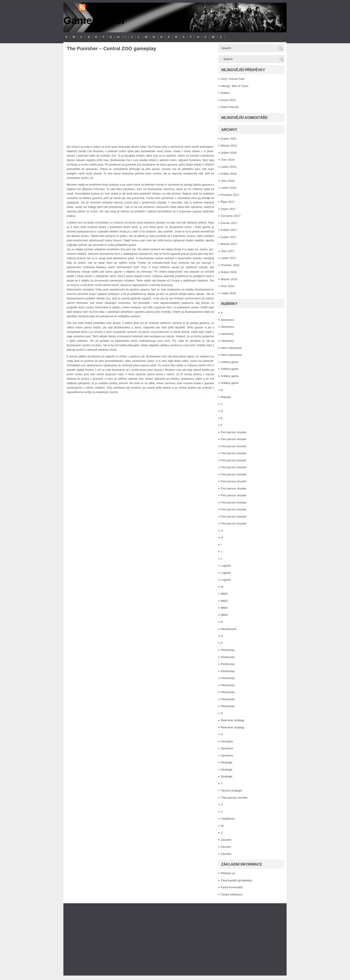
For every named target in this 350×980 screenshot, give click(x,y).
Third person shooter (234, 798)
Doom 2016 (228, 100)
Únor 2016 (228, 286)
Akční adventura (231, 348)
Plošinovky (228, 650)
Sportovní (227, 748)
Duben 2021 (229, 139)
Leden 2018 (228, 188)
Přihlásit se (228, 873)
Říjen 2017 (228, 202)
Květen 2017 (229, 230)
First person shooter (234, 432)
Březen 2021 (229, 146)
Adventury (227, 334)
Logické (226, 566)
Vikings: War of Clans (235, 86)
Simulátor (227, 741)
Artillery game (230, 362)
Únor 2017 (228, 251)
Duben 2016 (229, 272)
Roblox (225, 93)
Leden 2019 (228, 167)
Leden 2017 (228, 258)
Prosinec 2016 (230, 265)
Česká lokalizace (232, 894)
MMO (224, 594)
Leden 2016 (228, 293)
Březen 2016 (229, 279)
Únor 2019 (228, 160)
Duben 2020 (229, 153)
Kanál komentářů (232, 887)
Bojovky (226, 397)
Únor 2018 (228, 181)
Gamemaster (95, 21)
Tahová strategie (231, 790)
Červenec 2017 (231, 216)
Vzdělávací (228, 819)
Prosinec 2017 (230, 195)
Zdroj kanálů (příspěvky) (236, 880)
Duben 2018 (229, 174)
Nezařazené (229, 629)
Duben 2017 (229, 237)
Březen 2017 (229, 244)
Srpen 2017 (228, 209)
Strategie (227, 762)
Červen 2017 (229, 223)
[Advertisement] (175, 939)
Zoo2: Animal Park (233, 79)
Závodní (226, 840)
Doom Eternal (230, 107)
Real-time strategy (232, 720)
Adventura (227, 320)
